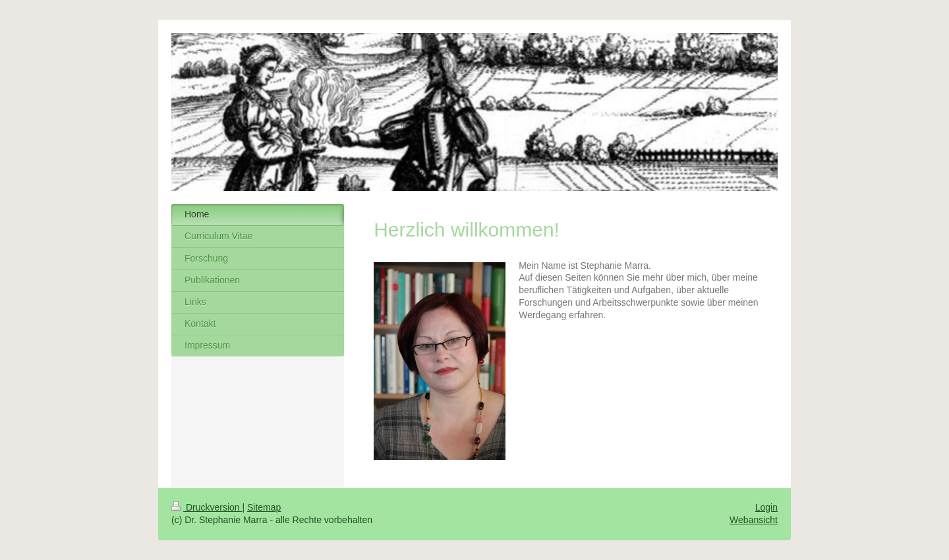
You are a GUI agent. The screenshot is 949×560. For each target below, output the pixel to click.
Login (766, 507)
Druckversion (207, 507)
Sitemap (264, 507)
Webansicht (754, 520)
